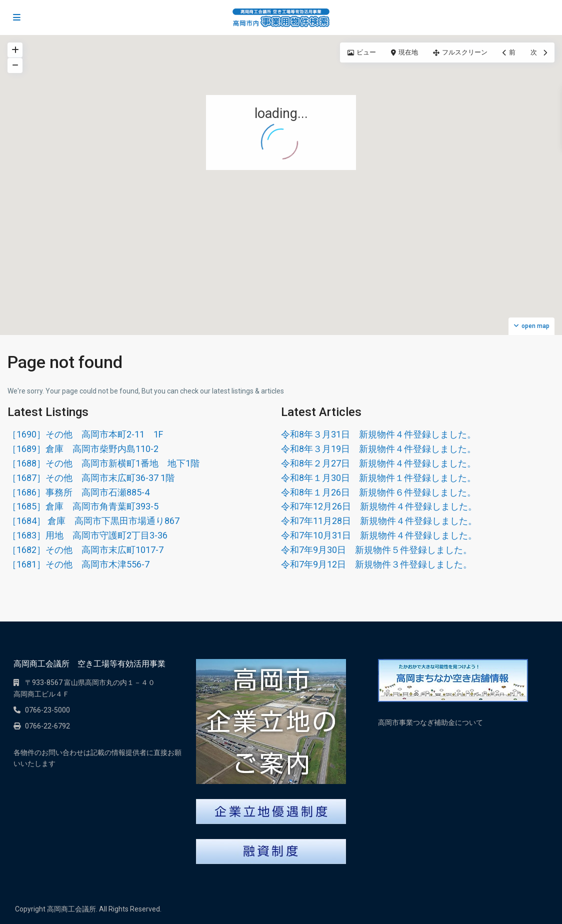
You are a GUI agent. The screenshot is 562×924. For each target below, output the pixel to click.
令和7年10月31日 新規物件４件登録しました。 (379, 535)
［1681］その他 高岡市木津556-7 (78, 564)
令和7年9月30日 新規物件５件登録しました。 (376, 550)
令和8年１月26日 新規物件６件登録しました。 (378, 492)
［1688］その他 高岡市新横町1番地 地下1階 (103, 463)
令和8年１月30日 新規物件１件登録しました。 (378, 478)
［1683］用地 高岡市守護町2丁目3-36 (87, 535)
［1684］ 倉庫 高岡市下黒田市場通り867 (93, 521)
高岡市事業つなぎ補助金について (430, 722)
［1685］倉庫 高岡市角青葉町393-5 (83, 506)
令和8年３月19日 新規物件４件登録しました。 (378, 449)
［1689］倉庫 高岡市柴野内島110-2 (83, 449)
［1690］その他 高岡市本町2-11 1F (85, 434)
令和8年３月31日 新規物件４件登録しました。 (378, 434)
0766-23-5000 (47, 710)
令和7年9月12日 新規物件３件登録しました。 (376, 564)
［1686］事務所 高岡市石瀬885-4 (78, 492)
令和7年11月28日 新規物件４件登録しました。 (379, 521)
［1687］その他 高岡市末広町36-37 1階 (91, 478)
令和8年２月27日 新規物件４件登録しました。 (378, 463)
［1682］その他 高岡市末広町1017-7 (85, 550)
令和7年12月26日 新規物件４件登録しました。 (379, 506)
